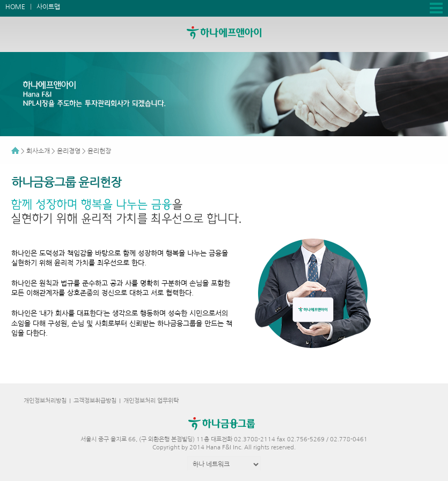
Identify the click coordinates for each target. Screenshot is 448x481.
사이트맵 (48, 7)
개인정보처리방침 (45, 401)
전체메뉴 (436, 8)
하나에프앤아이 (236, 33)
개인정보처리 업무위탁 (151, 401)
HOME (15, 7)
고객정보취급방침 (95, 401)
